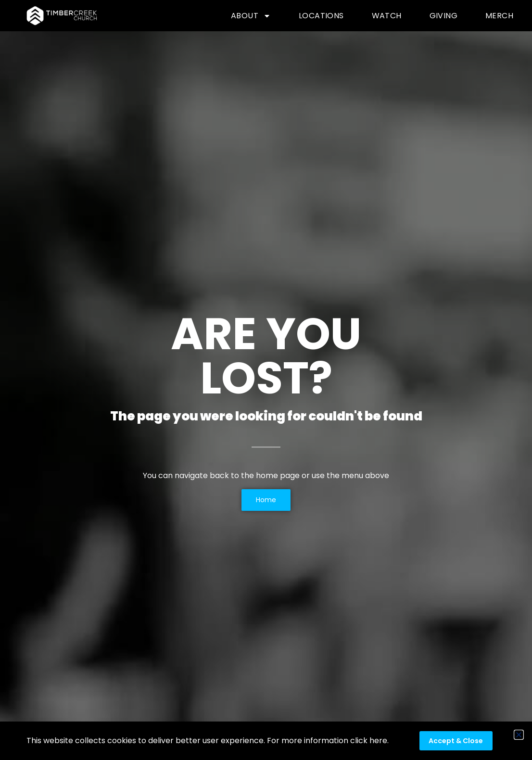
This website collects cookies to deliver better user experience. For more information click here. (208, 741)
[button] (519, 735)
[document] (266, 380)
